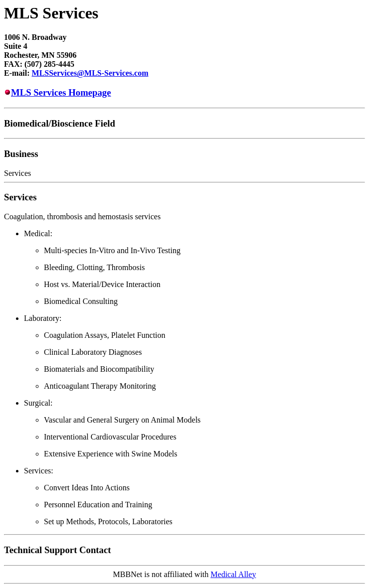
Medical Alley (233, 574)
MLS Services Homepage (61, 92)
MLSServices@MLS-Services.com (90, 73)
